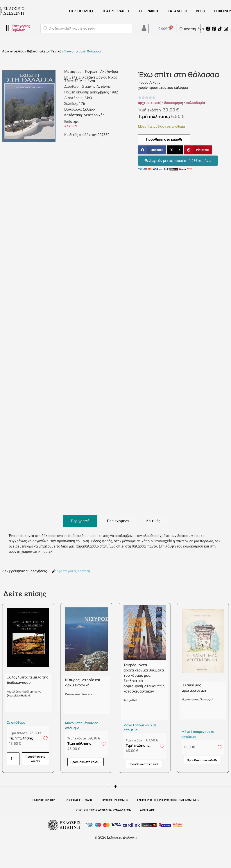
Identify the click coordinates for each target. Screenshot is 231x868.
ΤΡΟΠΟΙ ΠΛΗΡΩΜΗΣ (115, 800)
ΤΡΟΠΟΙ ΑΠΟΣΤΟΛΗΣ (78, 800)
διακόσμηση (174, 103)
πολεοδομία (195, 103)
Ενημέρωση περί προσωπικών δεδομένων (168, 800)
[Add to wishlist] (45, 738)
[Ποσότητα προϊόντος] (13, 759)
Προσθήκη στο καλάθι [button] (35, 759)
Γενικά (56, 51)
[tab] (80, 521)
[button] (152, 150)
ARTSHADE (147, 810)
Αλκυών (71, 126)
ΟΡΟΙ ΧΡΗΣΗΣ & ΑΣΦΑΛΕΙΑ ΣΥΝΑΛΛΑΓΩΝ (104, 810)
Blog (201, 11)
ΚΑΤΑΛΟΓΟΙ (177, 11)
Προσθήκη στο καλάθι (164, 139)
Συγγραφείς (149, 11)
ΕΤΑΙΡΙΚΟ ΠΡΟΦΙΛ (44, 800)
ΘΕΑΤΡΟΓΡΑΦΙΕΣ (116, 11)
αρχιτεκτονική (150, 103)
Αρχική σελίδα (13, 51)
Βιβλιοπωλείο (81, 11)
